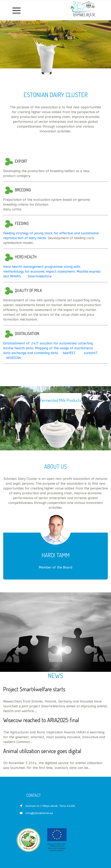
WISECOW (13, 358)
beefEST (69, 353)
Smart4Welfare (40, 276)
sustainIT (90, 353)
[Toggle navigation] (17, 10)
